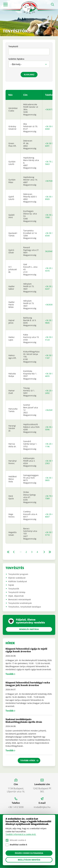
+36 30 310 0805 (50, 479)
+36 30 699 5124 (50, 338)
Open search (52, 4)
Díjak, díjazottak (16, 596)
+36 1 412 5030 (16, 807)
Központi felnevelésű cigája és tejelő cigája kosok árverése (26, 650)
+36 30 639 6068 (50, 128)
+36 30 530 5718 (50, 534)
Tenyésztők (14, 589)
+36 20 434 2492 (50, 392)
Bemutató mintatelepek (20, 599)
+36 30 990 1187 (50, 357)
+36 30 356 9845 (50, 322)
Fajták (11, 585)
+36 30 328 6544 (50, 234)
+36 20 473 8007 (50, 515)
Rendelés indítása (29, 629)
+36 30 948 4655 (50, 375)
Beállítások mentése (29, 860)
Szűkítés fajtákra (16, 59)
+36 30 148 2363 (50, 462)
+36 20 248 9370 (50, 269)
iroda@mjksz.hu (42, 807)
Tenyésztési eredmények (20, 603)
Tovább (10, 674)
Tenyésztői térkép (17, 592)
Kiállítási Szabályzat (18, 581)
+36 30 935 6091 (50, 145)
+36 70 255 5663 (50, 163)
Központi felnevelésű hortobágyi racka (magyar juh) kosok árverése (28, 684)
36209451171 (51, 251)
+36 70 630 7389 (50, 497)
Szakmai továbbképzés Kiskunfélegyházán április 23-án (24, 721)
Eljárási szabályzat (17, 578)
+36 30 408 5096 (50, 428)
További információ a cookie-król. (21, 834)
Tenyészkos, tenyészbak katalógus (25, 607)
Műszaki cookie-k (18, 840)
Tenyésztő (13, 47)
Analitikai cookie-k (18, 845)
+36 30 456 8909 (50, 198)
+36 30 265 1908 (50, 216)
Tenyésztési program (18, 574)
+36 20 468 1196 (50, 445)
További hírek (28, 760)
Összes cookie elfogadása (29, 853)
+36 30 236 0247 (50, 288)
